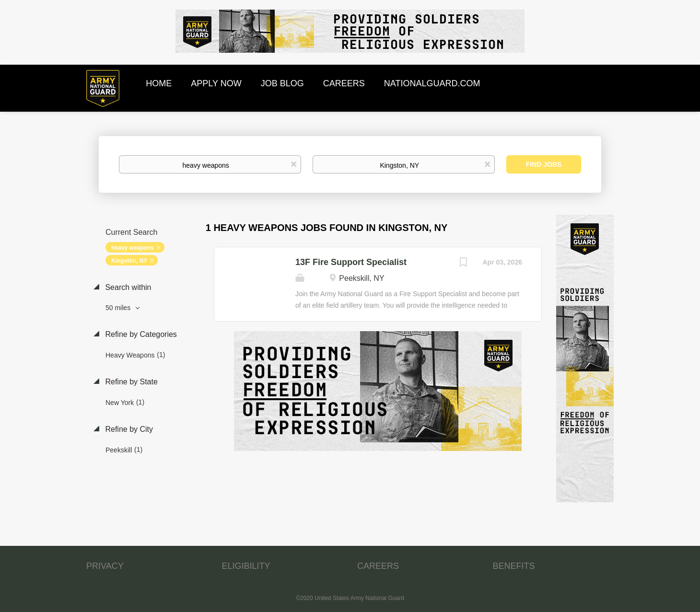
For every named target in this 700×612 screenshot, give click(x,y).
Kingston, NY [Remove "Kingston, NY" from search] (129, 261)
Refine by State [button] (130, 382)
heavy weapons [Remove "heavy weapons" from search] (133, 248)
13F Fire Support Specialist (351, 262)
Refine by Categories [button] (140, 334)
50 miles (119, 308)
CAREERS (378, 566)
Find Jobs (544, 164)
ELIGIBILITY (246, 566)
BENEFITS (514, 566)
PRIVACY (105, 566)
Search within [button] (127, 287)
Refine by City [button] (128, 429)
